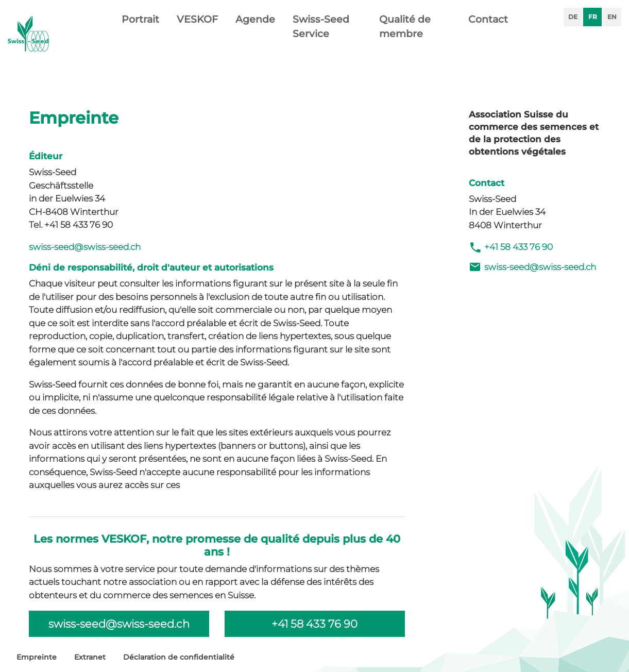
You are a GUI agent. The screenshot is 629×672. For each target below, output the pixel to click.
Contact (488, 37)
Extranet (90, 657)
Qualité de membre (405, 44)
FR (593, 17)
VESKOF (197, 37)
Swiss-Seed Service (321, 44)
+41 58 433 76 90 (511, 247)
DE (573, 17)
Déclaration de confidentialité (179, 657)
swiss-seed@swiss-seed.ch (85, 247)
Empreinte (37, 657)
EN (612, 17)
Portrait (140, 37)
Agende (255, 37)
